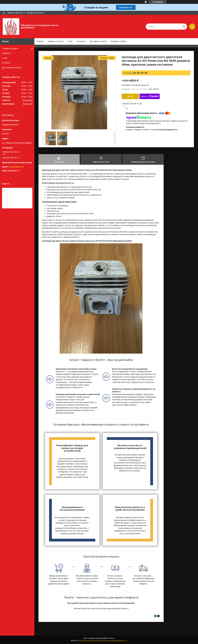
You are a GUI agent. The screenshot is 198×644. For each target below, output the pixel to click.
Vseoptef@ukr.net (16, 167)
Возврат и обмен (119, 41)
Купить (130, 96)
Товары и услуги (55, 41)
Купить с (150, 96)
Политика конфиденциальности (114, 641)
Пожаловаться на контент (89, 641)
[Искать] (184, 27)
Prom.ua (111, 639)
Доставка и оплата (98, 41)
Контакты (81, 41)
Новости (6, 53)
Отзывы (6, 63)
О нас (70, 41)
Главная (40, 41)
